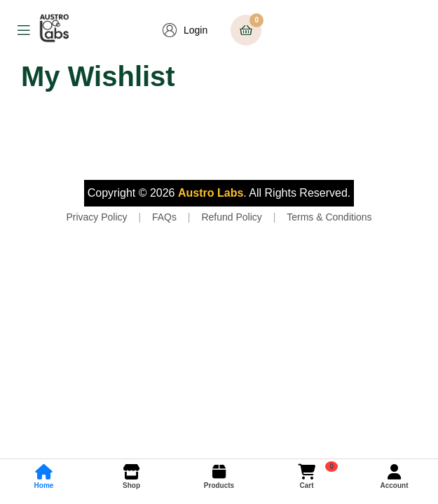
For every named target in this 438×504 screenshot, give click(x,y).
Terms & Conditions (329, 217)
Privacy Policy (96, 217)
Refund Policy (231, 217)
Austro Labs (211, 193)
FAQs (164, 217)
